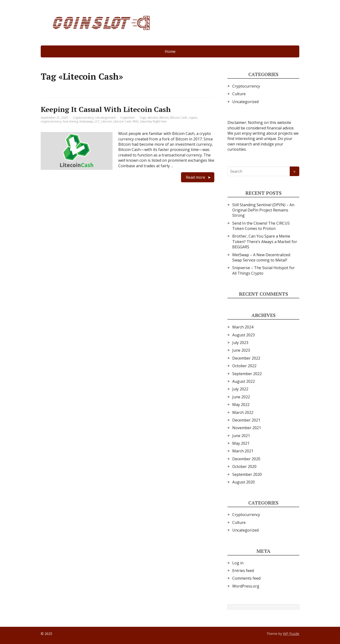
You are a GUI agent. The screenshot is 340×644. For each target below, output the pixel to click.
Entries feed (243, 571)
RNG (136, 121)
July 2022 (240, 389)
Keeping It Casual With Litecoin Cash (106, 109)
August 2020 (244, 482)
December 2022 (246, 358)
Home (170, 51)
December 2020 (246, 459)
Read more (195, 177)
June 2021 (241, 436)
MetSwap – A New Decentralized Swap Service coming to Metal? (261, 257)
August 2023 (244, 335)
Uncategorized (105, 118)
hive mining (70, 121)
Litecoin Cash (122, 121)
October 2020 (244, 466)
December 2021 (246, 420)
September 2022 (247, 374)
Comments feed (246, 578)
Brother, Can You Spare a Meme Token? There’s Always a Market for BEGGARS (265, 241)
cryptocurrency (51, 121)
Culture (239, 94)
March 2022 (243, 412)
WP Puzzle (291, 634)
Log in (238, 563)
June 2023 (241, 350)
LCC (97, 121)
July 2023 (240, 343)
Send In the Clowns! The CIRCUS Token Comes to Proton (261, 226)
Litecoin (107, 121)
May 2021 (241, 443)
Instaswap (86, 121)
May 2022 (241, 405)
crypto (193, 118)
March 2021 (243, 451)
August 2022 (244, 381)
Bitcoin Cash (179, 118)
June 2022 (241, 397)
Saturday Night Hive (153, 121)
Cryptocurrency (83, 118)
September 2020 (247, 474)
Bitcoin (164, 118)
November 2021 (247, 428)
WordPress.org (246, 586)
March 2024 (243, 327)
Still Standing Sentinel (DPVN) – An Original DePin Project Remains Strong (263, 210)
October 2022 (244, 366)
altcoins (153, 118)
